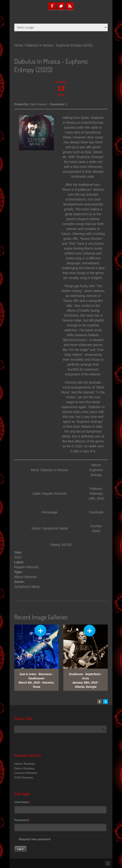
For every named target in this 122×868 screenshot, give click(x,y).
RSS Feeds (70, 6)
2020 (18, 557)
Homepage (50, 512)
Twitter (61, 6)
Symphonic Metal (27, 587)
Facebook (52, 6)
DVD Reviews (24, 778)
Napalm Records (26, 567)
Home (19, 45)
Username (23, 802)
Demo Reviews (24, 768)
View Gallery (40, 631)
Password (22, 820)
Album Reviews (25, 577)
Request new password (35, 839)
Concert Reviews (26, 773)
